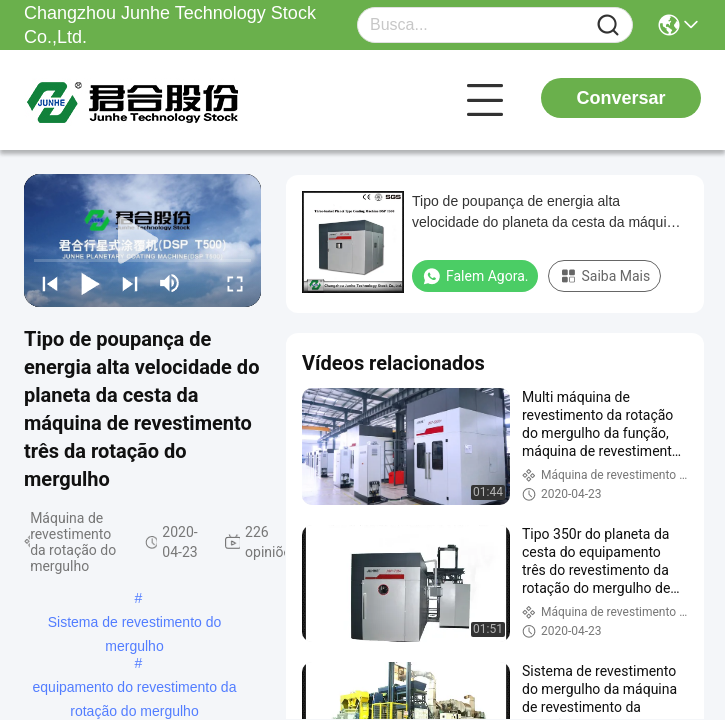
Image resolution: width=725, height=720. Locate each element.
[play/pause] (90, 283)
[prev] (50, 283)
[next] (130, 283)
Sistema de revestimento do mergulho (135, 624)
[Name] (608, 25)
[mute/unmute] (170, 283)
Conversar (620, 98)
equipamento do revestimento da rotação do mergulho (135, 689)
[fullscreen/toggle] (235, 283)
